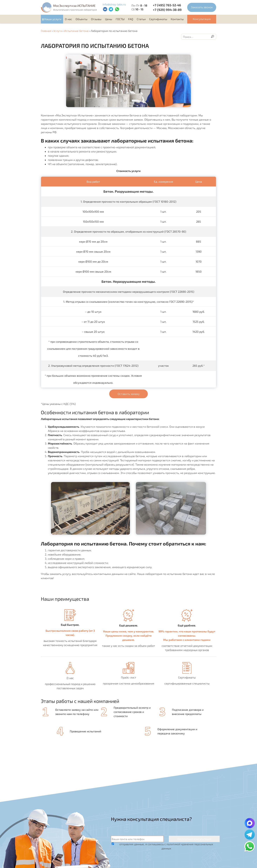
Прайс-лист (129, 677)
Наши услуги (53, 19)
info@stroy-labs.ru (114, 4)
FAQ (131, 19)
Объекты (82, 19)
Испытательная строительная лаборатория (75, 10)
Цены (109, 19)
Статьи (141, 19)
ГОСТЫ (120, 19)
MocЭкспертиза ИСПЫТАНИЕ (74, 6)
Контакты (177, 19)
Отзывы (96, 19)
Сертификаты (187, 677)
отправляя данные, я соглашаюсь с (166, 846)
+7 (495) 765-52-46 (167, 5)
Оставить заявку (129, 394)
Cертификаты (158, 19)
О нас (68, 19)
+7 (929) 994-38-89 (167, 10)
